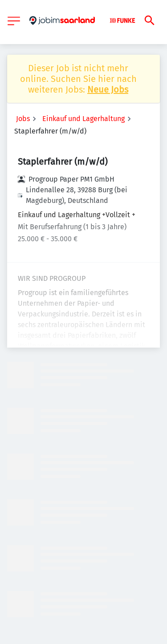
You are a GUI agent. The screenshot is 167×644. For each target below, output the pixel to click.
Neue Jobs (108, 89)
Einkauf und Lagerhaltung (83, 119)
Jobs (23, 119)
